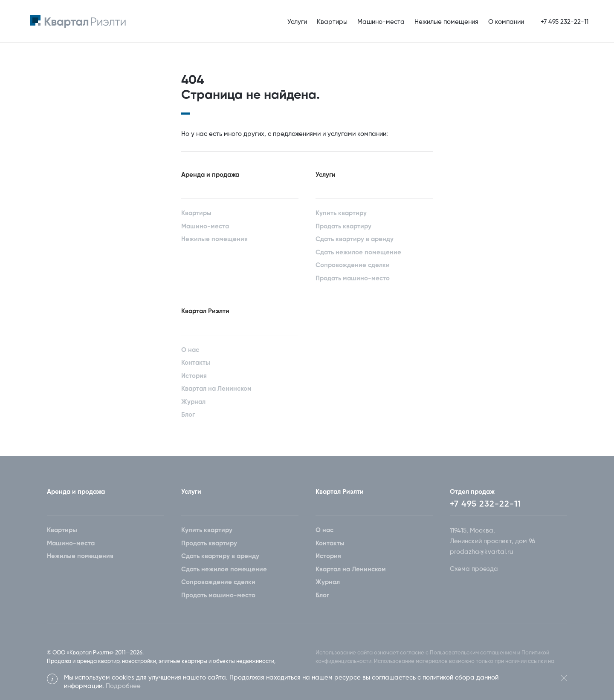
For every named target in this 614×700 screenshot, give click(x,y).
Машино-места (381, 22)
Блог (188, 415)
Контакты (196, 363)
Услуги (297, 22)
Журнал (193, 402)
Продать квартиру (343, 226)
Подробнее (123, 686)
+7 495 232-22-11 (485, 504)
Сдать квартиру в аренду (355, 239)
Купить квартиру (341, 213)
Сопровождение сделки (353, 265)
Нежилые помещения (446, 22)
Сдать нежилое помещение (358, 252)
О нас (190, 350)
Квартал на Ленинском (216, 389)
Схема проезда (474, 569)
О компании (506, 22)
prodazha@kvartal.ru (481, 552)
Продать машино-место (353, 278)
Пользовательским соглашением (473, 653)
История (194, 376)
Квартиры (332, 22)
